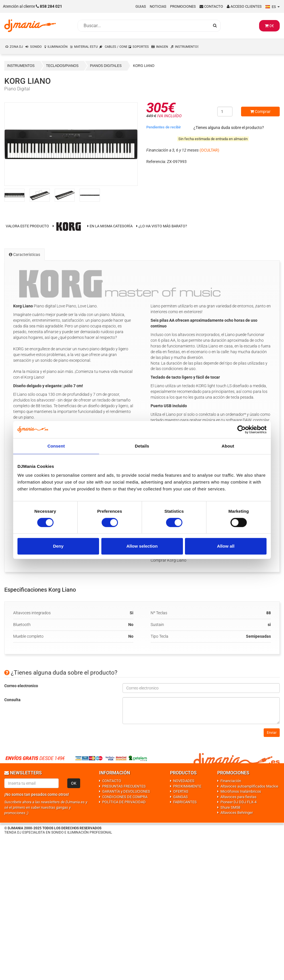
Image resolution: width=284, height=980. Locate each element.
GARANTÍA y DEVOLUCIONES (126, 791)
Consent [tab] (56, 446)
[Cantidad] (225, 112)
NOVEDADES (184, 781)
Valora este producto (27, 226)
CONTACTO (112, 781)
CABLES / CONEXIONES (116, 47)
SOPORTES (141, 47)
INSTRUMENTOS (187, 47)
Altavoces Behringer (237, 813)
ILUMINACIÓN (58, 47)
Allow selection (142, 546)
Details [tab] (142, 446)
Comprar (260, 112)
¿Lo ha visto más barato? (163, 226)
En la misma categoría (110, 226)
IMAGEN (162, 47)
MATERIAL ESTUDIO (86, 47)
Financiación (231, 781)
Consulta (12, 700)
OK (74, 783)
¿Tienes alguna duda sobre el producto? (229, 128)
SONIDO (36, 47)
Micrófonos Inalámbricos (241, 791)
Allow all (226, 546)
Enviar (272, 733)
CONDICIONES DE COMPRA (125, 797)
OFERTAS (181, 791)
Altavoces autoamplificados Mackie (249, 786)
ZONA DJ (16, 47)
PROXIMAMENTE (187, 786)
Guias (141, 6)
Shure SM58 (230, 807)
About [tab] (228, 446)
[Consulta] (201, 711)
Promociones (183, 6)
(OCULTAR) (209, 150)
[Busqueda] (143, 26)
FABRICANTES (185, 802)
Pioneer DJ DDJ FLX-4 (238, 802)
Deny (58, 546)
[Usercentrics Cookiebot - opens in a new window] (241, 430)
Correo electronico (21, 686)
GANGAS (181, 797)
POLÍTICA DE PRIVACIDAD (124, 802)
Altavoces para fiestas (238, 797)
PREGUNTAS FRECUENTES (124, 786)
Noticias (158, 6)
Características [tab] (24, 255)
